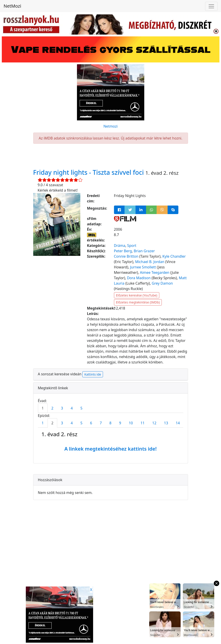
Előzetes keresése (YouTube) (137, 295)
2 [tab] (52, 408)
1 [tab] (43, 408)
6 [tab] (91, 423)
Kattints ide (93, 374)
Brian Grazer (144, 251)
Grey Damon (162, 283)
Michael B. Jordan (150, 262)
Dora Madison (139, 278)
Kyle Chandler (174, 256)
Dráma (120, 246)
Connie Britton (126, 256)
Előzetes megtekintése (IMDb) (138, 302)
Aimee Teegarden (155, 272)
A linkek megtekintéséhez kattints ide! (110, 449)
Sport (132, 246)
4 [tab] (72, 408)
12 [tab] (154, 423)
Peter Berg (123, 251)
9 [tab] (120, 423)
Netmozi (110, 126)
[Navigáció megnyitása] (211, 6)
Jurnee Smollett (143, 267)
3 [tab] (62, 408)
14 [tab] (178, 423)
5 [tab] (81, 408)
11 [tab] (142, 423)
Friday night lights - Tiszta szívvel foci (89, 172)
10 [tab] (131, 423)
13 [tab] (166, 423)
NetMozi (12, 6)
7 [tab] (101, 423)
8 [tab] (110, 423)
